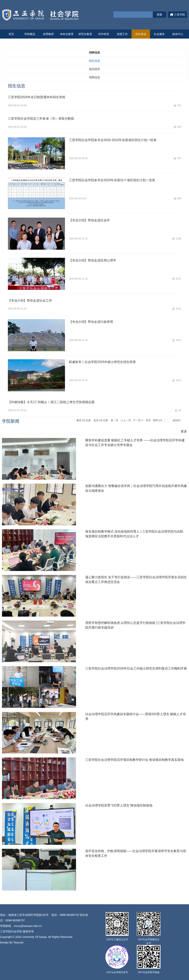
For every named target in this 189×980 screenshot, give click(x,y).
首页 (11, 34)
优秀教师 (48, 34)
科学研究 (104, 34)
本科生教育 (67, 34)
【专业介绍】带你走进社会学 (89, 220)
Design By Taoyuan (12, 942)
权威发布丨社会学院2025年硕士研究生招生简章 (102, 362)
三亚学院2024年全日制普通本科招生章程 (37, 97)
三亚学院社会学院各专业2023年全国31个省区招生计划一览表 (112, 180)
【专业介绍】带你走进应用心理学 (93, 260)
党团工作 (122, 34)
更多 (184, 431)
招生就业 (141, 34)
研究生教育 (85, 34)
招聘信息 (94, 77)
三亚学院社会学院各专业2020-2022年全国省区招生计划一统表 (113, 140)
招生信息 (94, 61)
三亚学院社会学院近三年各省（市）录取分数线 (41, 119)
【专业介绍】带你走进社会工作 (30, 301)
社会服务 (159, 34)
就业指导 (94, 69)
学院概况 (30, 34)
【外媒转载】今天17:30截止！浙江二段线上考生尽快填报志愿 (51, 402)
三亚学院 (178, 15)
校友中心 (178, 34)
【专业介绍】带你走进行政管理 (91, 322)
